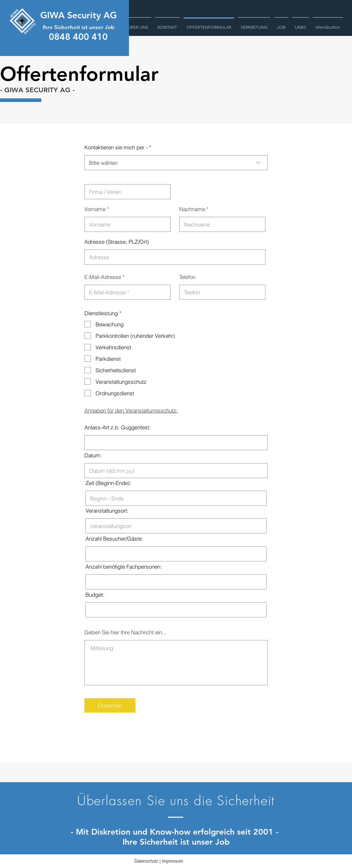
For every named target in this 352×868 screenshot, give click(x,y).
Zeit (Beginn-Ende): (108, 483)
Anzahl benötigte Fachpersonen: (124, 567)
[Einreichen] (110, 705)
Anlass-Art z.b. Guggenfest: (117, 427)
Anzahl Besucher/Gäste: (114, 539)
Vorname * (97, 209)
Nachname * (194, 209)
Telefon (187, 277)
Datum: (93, 455)
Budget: (95, 595)
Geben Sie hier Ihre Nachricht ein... (125, 632)
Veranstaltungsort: (107, 511)
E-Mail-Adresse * (105, 277)
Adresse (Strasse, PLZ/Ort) (117, 242)
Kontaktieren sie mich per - (116, 147)
